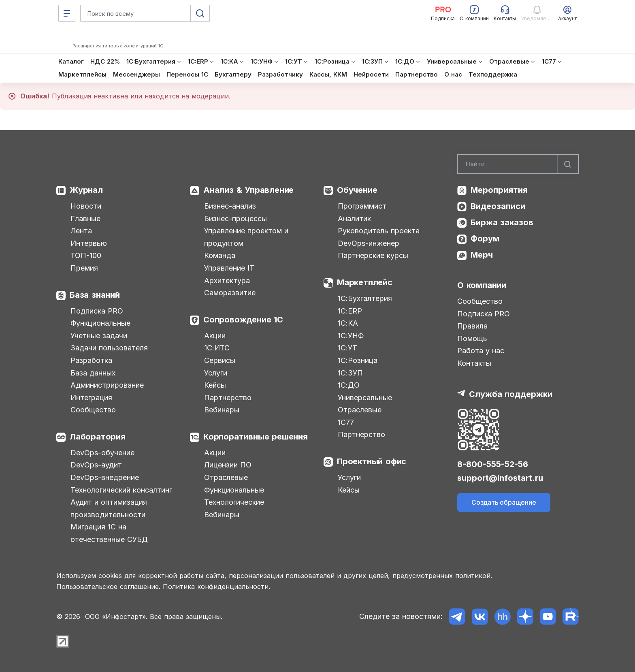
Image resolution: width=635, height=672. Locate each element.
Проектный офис (372, 461)
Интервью (89, 243)
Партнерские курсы (373, 255)
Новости (86, 206)
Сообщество (93, 410)
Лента (81, 231)
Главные (85, 219)
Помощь (472, 338)
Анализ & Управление (248, 190)
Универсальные (365, 398)
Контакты (474, 363)
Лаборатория (98, 437)
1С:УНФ (351, 336)
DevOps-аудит (96, 465)
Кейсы (215, 385)
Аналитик (354, 219)
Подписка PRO (97, 311)
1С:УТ (347, 348)
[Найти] (568, 164)
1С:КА (348, 323)
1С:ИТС (217, 348)
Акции (215, 336)
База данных (93, 373)
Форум (485, 239)
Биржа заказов (502, 222)
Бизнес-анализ (230, 206)
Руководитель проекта (379, 231)
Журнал (86, 190)
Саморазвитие (230, 293)
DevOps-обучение (102, 453)
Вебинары (222, 410)
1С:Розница (358, 360)
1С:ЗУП (350, 373)
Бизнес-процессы (235, 219)
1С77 (346, 422)
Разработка (91, 360)
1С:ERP (350, 311)
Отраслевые (226, 477)
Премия (84, 268)
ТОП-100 (86, 255)
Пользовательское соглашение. (108, 587)
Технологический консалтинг (121, 490)
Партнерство (228, 398)
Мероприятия (499, 190)
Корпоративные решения (256, 437)
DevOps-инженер (369, 243)
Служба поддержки (511, 394)
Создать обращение (504, 502)
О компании (482, 285)
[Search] (518, 164)
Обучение (357, 190)
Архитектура (227, 281)
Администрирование (107, 385)
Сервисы (220, 360)
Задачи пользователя (109, 348)
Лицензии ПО (228, 465)
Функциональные (100, 323)
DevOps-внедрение (105, 477)
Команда (220, 255)
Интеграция (91, 398)
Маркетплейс (365, 282)
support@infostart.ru (500, 478)
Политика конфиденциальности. (216, 587)
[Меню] (67, 13)
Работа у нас (481, 351)
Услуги (216, 373)
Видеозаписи (498, 206)
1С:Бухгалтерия (365, 298)
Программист (362, 206)
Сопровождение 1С (243, 320)
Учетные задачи (99, 336)
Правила (472, 326)
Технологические (234, 502)
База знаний (95, 295)
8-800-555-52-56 (493, 464)
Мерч (482, 255)
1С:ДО (349, 385)
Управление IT (229, 268)
